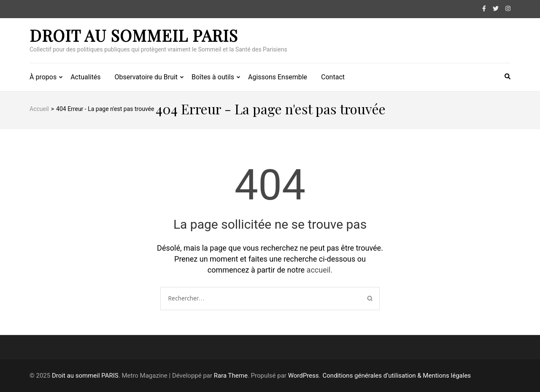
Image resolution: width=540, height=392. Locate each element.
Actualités (85, 77)
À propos (43, 77)
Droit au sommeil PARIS (134, 35)
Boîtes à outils (213, 77)
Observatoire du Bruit (146, 77)
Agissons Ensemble (278, 77)
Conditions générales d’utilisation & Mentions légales (397, 376)
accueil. (320, 270)
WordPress (304, 376)
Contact (333, 77)
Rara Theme (231, 376)
